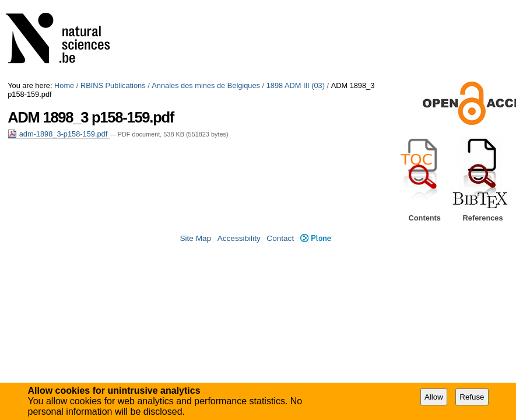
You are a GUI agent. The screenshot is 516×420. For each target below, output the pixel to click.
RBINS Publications (113, 85)
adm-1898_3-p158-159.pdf (59, 134)
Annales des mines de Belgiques (206, 85)
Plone (316, 238)
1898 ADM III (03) (296, 85)
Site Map (195, 238)
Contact (280, 238)
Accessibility (239, 238)
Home (64, 85)
